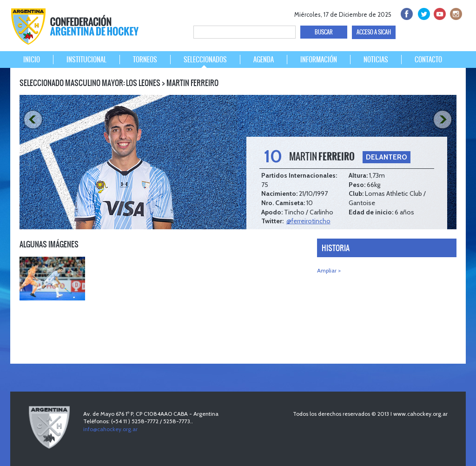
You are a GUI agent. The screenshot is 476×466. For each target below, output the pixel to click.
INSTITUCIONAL (86, 60)
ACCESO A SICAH (374, 32)
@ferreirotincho (308, 221)
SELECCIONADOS (205, 60)
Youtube (439, 13)
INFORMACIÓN (319, 60)
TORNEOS (145, 60)
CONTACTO (428, 60)
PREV (32, 120)
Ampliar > (329, 270)
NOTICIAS (376, 60)
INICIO (32, 60)
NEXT (444, 120)
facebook (406, 13)
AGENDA (264, 60)
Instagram (455, 13)
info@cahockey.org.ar (110, 429)
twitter (422, 13)
